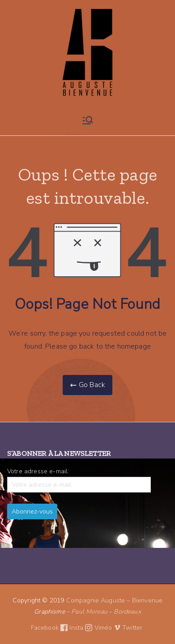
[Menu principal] (88, 120)
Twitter (133, 628)
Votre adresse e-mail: (79, 480)
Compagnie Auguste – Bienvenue (115, 600)
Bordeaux (127, 612)
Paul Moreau (89, 612)
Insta (82, 628)
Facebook (50, 628)
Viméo (107, 628)
